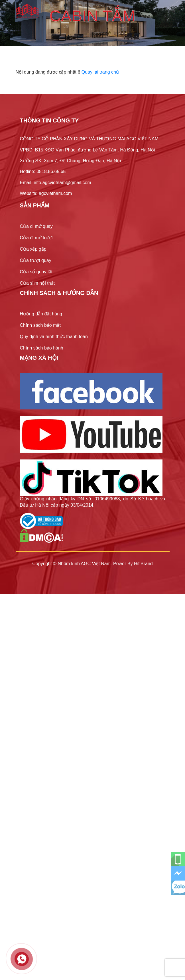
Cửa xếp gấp (33, 249)
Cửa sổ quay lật (36, 272)
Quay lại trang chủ (100, 72)
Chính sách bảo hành (42, 348)
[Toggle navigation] (162, 11)
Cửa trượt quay (36, 260)
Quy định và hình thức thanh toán (54, 337)
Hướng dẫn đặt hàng (41, 314)
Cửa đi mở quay (36, 226)
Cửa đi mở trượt (36, 238)
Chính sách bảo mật (40, 325)
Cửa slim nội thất (37, 283)
